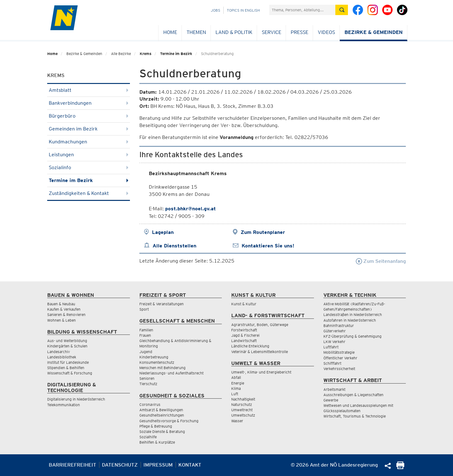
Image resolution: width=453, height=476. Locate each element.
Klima (236, 388)
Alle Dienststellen (174, 246)
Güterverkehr (335, 331)
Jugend (146, 352)
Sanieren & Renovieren (66, 315)
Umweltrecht (242, 410)
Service (271, 32)
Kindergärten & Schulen (67, 346)
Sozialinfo (89, 167)
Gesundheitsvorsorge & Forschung (169, 421)
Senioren (147, 378)
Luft (235, 394)
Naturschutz (242, 404)
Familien (146, 330)
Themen (196, 32)
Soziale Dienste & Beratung (162, 432)
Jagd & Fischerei (245, 335)
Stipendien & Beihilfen (66, 368)
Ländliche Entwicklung (250, 346)
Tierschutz (148, 384)
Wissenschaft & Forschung (70, 373)
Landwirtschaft (244, 341)
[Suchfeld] (302, 10)
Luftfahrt (331, 347)
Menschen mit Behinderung (162, 368)
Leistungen (89, 155)
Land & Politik (234, 32)
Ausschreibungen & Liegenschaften (353, 395)
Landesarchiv (59, 352)
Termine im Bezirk (176, 54)
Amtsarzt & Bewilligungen (161, 410)
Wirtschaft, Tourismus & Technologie (355, 416)
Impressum (158, 465)
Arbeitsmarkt (334, 389)
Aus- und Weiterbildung (67, 341)
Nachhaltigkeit (243, 399)
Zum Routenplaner (263, 232)
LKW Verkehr (334, 342)
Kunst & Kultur (244, 304)
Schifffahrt (332, 363)
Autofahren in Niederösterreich (350, 320)
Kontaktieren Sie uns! (268, 246)
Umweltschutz (243, 415)
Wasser (237, 421)
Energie (238, 383)
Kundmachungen (89, 142)
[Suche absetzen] (342, 10)
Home (170, 32)
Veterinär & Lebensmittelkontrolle (260, 352)
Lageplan (163, 232)
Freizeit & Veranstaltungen (162, 304)
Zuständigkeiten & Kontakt (89, 193)
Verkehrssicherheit (339, 369)
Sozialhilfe (148, 437)
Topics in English (243, 10)
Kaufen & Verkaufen (64, 309)
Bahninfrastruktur (339, 326)
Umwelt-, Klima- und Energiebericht (261, 372)
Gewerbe (331, 400)
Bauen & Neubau (61, 304)
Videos (326, 32)
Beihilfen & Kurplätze (157, 442)
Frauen (145, 335)
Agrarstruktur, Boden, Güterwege (260, 325)
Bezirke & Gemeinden (374, 32)
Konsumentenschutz (157, 362)
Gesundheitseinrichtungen (162, 415)
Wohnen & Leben (62, 320)
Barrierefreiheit (73, 465)
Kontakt (190, 465)
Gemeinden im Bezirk (89, 129)
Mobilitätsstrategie (339, 352)
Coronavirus (150, 404)
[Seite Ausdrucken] (400, 467)
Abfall (236, 377)
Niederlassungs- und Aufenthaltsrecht (171, 373)
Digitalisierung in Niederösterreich (76, 399)
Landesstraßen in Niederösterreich (353, 315)
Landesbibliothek (62, 357)
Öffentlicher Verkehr (340, 358)
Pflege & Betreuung (156, 426)
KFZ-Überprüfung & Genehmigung (352, 336)
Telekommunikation (64, 405)
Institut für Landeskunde (68, 362)
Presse (299, 32)
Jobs (215, 10)
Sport (144, 309)
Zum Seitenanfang (381, 261)
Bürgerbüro (89, 116)
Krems (145, 54)
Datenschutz (120, 465)
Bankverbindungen (89, 103)
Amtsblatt (89, 90)
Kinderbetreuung (154, 357)
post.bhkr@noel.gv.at (190, 209)
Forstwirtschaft (244, 330)
